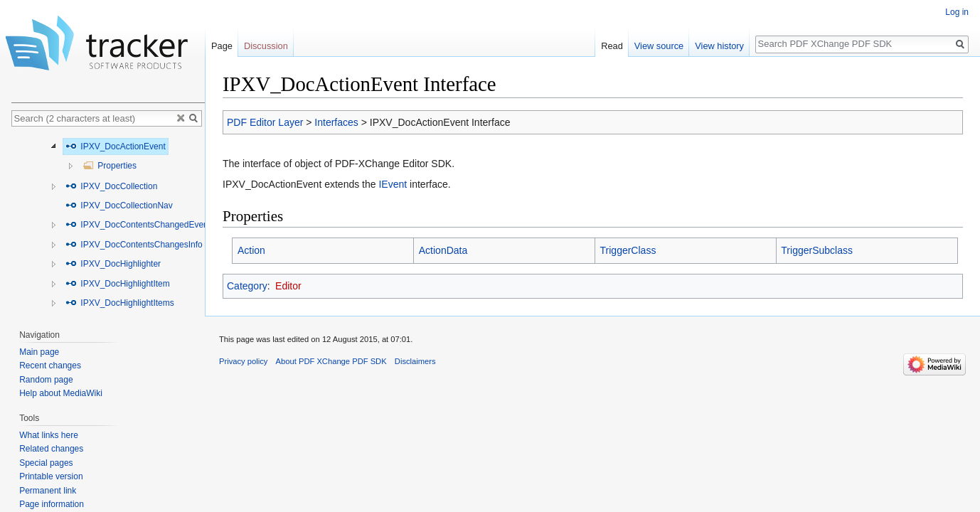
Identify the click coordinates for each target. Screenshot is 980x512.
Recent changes (50, 366)
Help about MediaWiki (61, 393)
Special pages (46, 463)
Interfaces (336, 122)
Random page (46, 380)
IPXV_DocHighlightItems (120, 303)
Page (222, 46)
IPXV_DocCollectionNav (119, 206)
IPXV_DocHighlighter (113, 264)
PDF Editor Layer (265, 122)
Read (612, 46)
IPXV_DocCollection (111, 186)
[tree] (108, 224)
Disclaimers (415, 361)
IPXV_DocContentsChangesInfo (134, 245)
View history (719, 46)
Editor (288, 286)
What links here (49, 435)
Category (247, 286)
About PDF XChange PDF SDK (331, 361)
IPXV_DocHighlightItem (118, 284)
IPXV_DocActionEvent (116, 146)
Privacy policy (243, 361)
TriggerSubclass (817, 250)
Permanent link (48, 491)
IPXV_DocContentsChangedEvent (138, 225)
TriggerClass (628, 250)
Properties (110, 166)
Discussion (266, 46)
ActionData (443, 250)
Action (251, 250)
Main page (39, 352)
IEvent (393, 184)
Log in (957, 12)
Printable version (51, 476)
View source (659, 46)
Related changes (51, 449)
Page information (52, 504)
